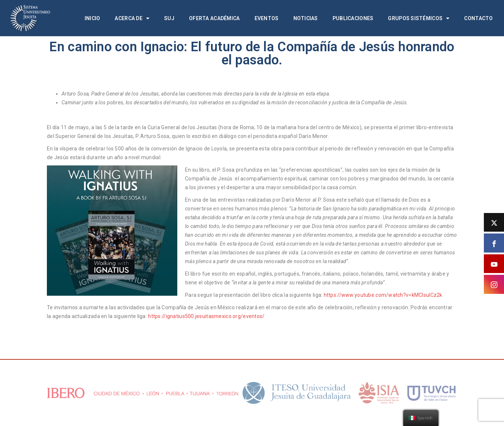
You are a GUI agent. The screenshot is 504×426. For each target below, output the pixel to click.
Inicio (92, 18)
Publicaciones (353, 18)
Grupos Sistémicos (419, 18)
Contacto (478, 18)
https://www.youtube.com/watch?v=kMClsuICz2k (383, 295)
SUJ (169, 18)
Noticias (306, 18)
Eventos (267, 18)
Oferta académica (214, 18)
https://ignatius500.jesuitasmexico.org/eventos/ (206, 316)
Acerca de (132, 18)
